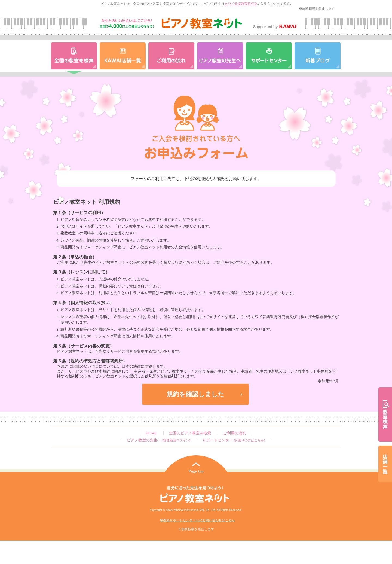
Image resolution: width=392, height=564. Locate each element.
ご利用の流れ (235, 433)
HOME (151, 433)
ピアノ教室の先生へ (158, 440)
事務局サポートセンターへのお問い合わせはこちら (197, 520)
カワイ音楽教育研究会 (241, 4)
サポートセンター (234, 440)
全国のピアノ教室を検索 (190, 433)
